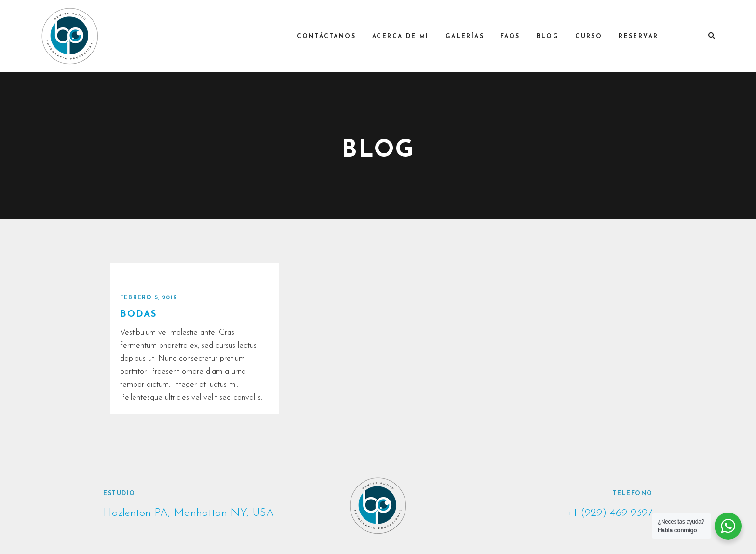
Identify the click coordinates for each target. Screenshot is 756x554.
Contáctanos (331, 37)
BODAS (139, 315)
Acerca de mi (405, 37)
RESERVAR (643, 37)
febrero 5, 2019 (149, 298)
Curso (594, 37)
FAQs (515, 37)
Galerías (469, 37)
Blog (552, 37)
